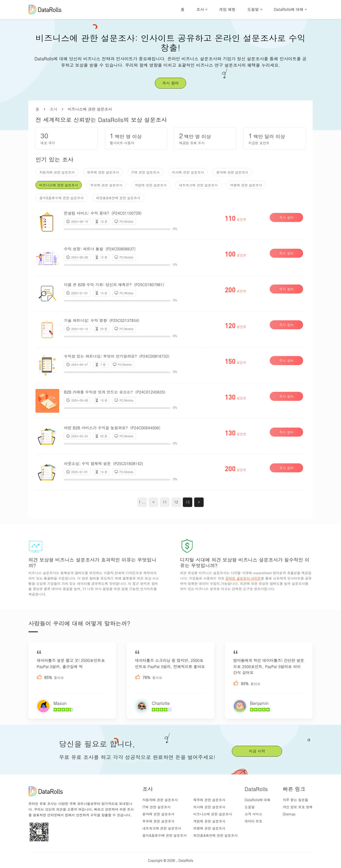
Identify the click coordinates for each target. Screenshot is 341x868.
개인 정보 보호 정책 (298, 807)
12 (176, 502)
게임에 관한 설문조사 (151, 185)
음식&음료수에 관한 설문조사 (61, 198)
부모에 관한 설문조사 (106, 185)
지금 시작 (257, 751)
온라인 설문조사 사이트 (243, 578)
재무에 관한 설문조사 (103, 172)
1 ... (142, 502)
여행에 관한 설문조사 (246, 185)
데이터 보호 (254, 821)
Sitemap (289, 814)
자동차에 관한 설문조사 (57, 172)
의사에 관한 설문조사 (188, 172)
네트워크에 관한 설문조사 (198, 185)
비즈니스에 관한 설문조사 (59, 185)
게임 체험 (227, 9)
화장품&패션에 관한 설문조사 (118, 198)
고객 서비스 (254, 814)
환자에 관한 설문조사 (232, 172)
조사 (200, 9)
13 (188, 502)
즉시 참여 (170, 83)
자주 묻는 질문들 (295, 800)
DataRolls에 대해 (289, 9)
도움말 (253, 9)
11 (165, 502)
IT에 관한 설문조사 (146, 172)
